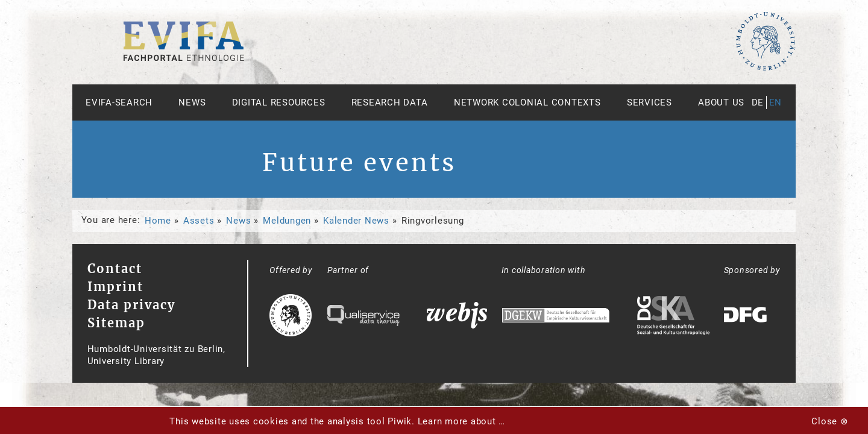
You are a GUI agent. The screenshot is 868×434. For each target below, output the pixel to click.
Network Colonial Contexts (527, 102)
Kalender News (356, 221)
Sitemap (116, 323)
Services (649, 102)
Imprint (115, 287)
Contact (115, 269)
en (776, 102)
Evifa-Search (119, 102)
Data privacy (131, 305)
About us (721, 102)
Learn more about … (462, 421)
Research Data (390, 102)
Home (158, 221)
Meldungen (287, 221)
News (192, 102)
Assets (199, 221)
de (758, 102)
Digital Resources (279, 102)
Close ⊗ (830, 421)
